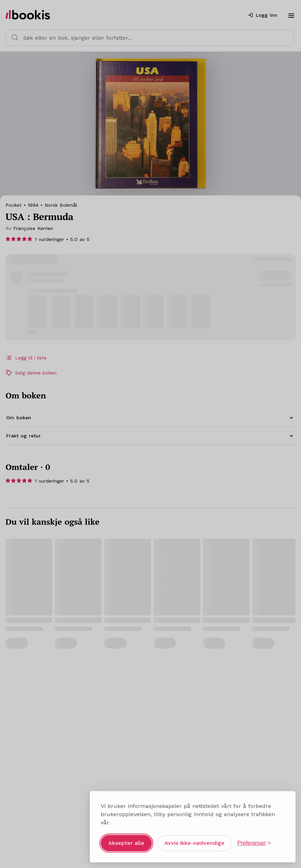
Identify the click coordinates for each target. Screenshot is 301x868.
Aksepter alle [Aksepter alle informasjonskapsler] (126, 840)
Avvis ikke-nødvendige (195, 840)
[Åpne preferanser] (254, 840)
